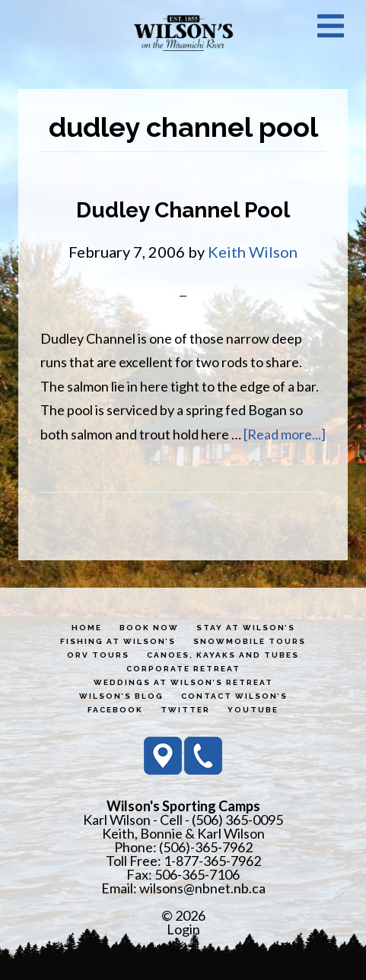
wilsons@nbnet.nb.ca (202, 888)
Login (183, 929)
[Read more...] (285, 434)
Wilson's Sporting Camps (183, 33)
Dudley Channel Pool (183, 210)
